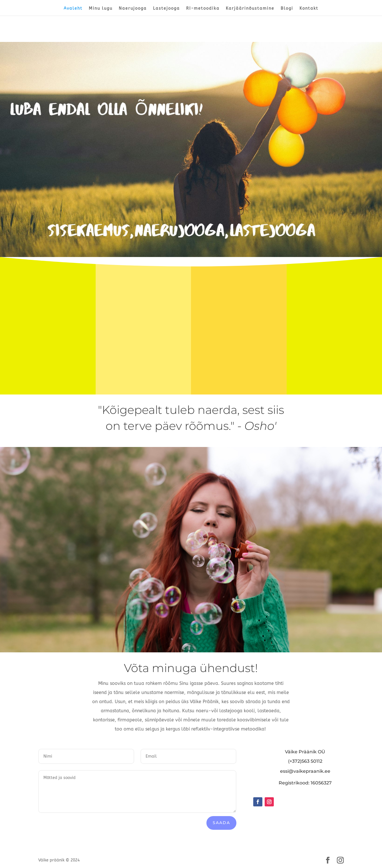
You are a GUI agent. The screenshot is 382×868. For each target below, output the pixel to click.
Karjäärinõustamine (250, 9)
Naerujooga (133, 9)
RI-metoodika (203, 9)
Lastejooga (166, 9)
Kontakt (309, 9)
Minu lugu (101, 9)
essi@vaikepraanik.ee (305, 771)
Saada (221, 823)
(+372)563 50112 (305, 761)
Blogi (287, 9)
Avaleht (73, 9)
